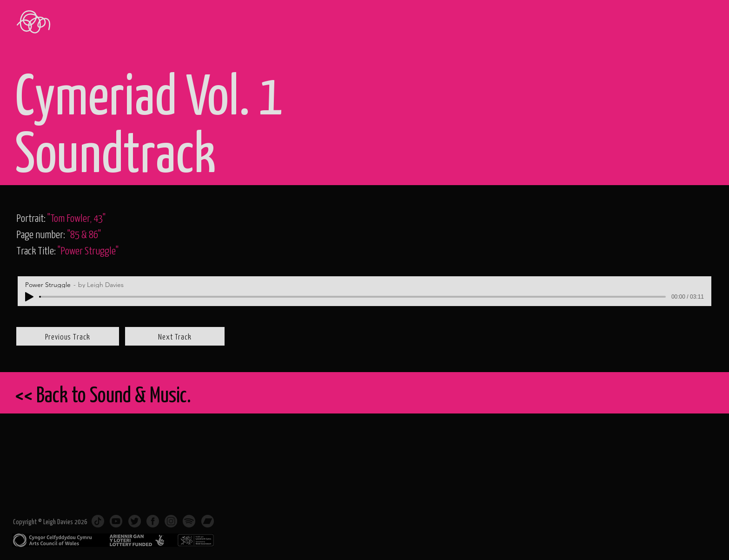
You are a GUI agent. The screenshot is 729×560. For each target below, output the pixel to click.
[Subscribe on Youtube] (116, 521)
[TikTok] (98, 521)
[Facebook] (153, 521)
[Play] (29, 297)
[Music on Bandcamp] (208, 521)
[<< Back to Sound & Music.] (338, 394)
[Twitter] (135, 521)
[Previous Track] (68, 336)
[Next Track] (175, 336)
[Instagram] (171, 521)
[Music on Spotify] (189, 521)
